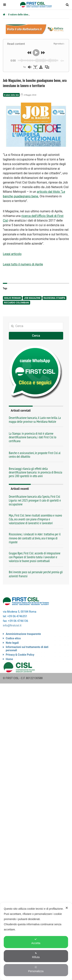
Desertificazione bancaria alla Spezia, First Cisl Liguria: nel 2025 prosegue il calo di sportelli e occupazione (35, 500)
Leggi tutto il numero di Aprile (23, 264)
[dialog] (36, 941)
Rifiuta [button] (36, 955)
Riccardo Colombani (17, 303)
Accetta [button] (36, 941)
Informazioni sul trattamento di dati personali (27, 649)
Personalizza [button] (36, 969)
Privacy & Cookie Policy (20, 655)
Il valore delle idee (18, 15)
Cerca (36, 336)
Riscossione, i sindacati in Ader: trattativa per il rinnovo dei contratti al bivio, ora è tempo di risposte (35, 538)
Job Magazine (32, 298)
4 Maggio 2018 (29, 95)
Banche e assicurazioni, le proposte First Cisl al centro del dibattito (35, 455)
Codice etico (13, 638)
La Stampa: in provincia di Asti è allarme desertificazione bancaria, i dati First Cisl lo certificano (33, 437)
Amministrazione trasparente (23, 634)
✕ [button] (67, 908)
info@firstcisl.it (12, 626)
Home (9, 659)
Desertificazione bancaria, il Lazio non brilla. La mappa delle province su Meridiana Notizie (35, 420)
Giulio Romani (12, 298)
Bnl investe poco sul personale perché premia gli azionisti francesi (36, 574)
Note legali (12, 643)
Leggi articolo (12, 254)
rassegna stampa (54, 298)
